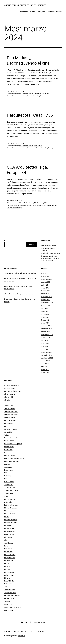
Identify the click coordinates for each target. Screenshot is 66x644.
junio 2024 (45, 311)
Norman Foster (9, 534)
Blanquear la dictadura (49, 256)
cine (34, 96)
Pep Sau (7, 563)
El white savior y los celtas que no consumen (50, 260)
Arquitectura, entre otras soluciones (25, 5)
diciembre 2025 (46, 279)
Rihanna (7, 578)
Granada (7, 464)
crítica (38, 96)
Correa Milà (8, 432)
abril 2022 (45, 367)
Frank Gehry (8, 450)
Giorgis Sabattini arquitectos (14, 458)
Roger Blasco (9, 286)
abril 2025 (45, 285)
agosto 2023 (45, 338)
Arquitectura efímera (11, 412)
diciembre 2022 (46, 352)
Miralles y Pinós (10, 531)
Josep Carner (9, 493)
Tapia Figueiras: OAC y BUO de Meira (51, 249)
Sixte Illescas (9, 584)
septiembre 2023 (47, 335)
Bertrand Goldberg (11, 420)
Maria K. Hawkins (10, 514)
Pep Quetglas (9, 561)
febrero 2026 (46, 276)
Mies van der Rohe (11, 523)
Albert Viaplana (39, 203)
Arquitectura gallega (11, 414)
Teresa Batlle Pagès (11, 273)
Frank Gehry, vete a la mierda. (23, 294)
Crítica (39, 94)
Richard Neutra (9, 575)
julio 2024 (45, 308)
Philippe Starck (9, 566)
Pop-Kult (7, 569)
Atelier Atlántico (10, 417)
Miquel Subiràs (9, 528)
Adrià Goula (36, 148)
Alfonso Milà (9, 397)
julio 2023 (45, 340)
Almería (7, 400)
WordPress (21, 636)
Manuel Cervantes (10, 508)
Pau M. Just (46, 94)
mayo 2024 (45, 314)
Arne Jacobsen (9, 409)
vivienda (56, 148)
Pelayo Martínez (10, 558)
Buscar (7, 241)
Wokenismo (8, 604)
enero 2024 (45, 323)
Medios (7, 517)
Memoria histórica (11, 520)
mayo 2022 (45, 364)
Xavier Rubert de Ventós (13, 607)
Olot (6, 540)
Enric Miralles (9, 447)
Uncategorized (9, 598)
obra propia (8, 537)
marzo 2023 (45, 346)
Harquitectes (38, 146)
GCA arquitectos (49, 203)
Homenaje (8, 476)
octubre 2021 (46, 373)
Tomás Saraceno (10, 593)
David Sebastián (10, 441)
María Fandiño (9, 511)
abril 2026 (45, 273)
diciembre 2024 (46, 297)
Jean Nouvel (9, 485)
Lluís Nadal (8, 502)
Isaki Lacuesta (9, 482)
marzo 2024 (45, 317)
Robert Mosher (9, 581)
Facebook (24, 12)
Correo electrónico (55, 12)
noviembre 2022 (47, 355)
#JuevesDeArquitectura (26, 94)
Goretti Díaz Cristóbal (12, 461)
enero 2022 (45, 370)
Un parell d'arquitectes (12, 596)
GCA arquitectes (52, 205)
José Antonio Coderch (12, 490)
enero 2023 (45, 349)
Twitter (33, 12)
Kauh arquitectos (10, 499)
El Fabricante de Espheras (13, 444)
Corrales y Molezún (11, 429)
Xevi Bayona (8, 610)
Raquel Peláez (9, 572)
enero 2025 (45, 294)
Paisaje (7, 546)
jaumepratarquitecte (11, 299)
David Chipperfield (11, 438)
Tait (6, 587)
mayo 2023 (45, 343)
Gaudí (6, 452)
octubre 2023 (46, 332)
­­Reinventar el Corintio (49, 246)
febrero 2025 (46, 291)
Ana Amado (8, 403)
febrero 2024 (46, 320)
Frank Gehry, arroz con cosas (51, 253)
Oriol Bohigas (9, 543)
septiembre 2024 (47, 303)
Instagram (42, 12)
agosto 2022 (45, 361)
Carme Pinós (9, 423)
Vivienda (7, 601)
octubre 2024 (46, 300)
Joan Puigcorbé (10, 488)
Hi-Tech (7, 473)
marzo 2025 (45, 288)
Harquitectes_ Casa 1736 (30, 115)
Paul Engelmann (10, 555)
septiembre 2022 (47, 358)
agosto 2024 (45, 305)
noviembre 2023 (47, 329)
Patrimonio (8, 549)
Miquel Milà (8, 526)
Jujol (6, 496)
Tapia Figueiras (9, 590)
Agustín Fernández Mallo (13, 391)
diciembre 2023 (46, 326)
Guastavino (8, 467)
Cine (35, 94)
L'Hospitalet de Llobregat (14, 208)
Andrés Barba (9, 406)
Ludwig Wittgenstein (11, 505)
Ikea (6, 479)
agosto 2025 (45, 282)
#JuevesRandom (10, 388)
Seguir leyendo (36, 84)
